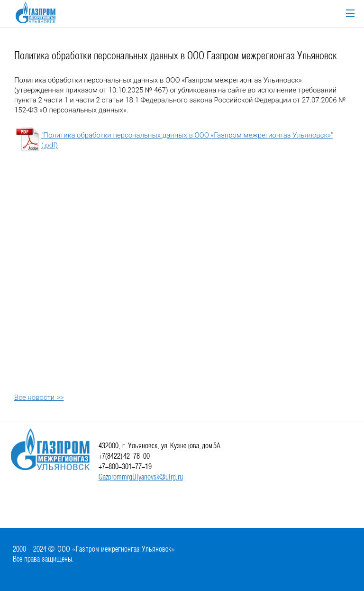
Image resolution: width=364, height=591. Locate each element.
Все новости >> (39, 397)
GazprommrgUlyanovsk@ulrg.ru (141, 477)
